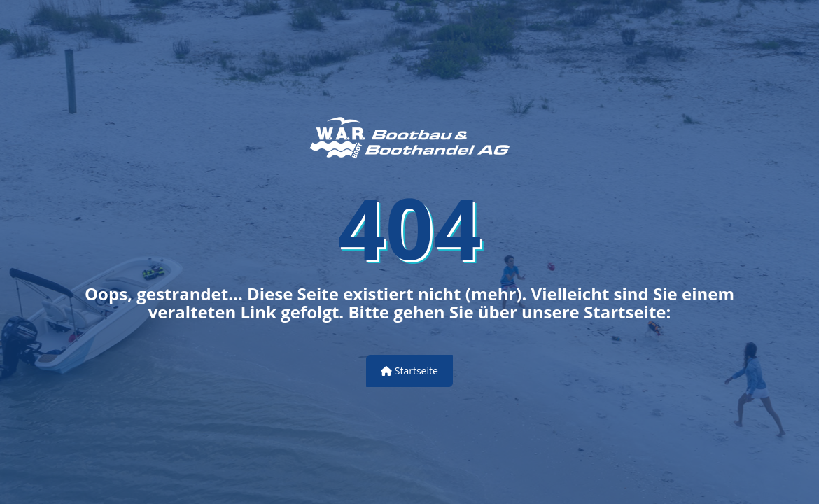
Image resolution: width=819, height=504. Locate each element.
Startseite (409, 371)
